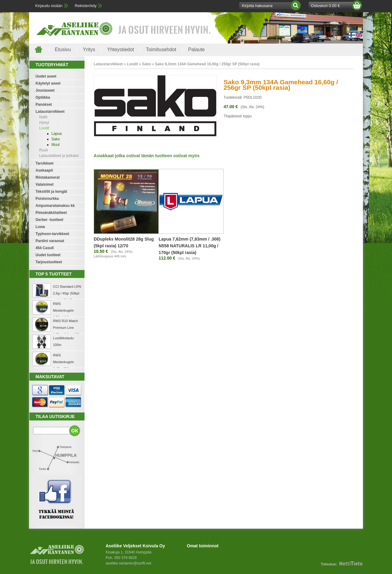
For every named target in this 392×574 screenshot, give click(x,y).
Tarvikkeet (44, 163)
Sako (56, 139)
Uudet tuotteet (48, 255)
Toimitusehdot (161, 49)
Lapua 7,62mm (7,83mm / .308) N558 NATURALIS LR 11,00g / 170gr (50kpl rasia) (190, 246)
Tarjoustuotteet (49, 262)
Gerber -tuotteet (49, 220)
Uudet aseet (46, 76)
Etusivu (63, 49)
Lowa (40, 227)
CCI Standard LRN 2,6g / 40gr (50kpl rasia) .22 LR (67, 293)
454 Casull (45, 248)
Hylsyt (44, 123)
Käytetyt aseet (48, 83)
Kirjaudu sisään (49, 6)
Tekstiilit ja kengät (51, 192)
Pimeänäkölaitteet (51, 213)
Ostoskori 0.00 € (325, 6)
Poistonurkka (47, 199)
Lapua (57, 134)
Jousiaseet (45, 90)
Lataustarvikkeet (50, 112)
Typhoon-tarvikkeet (52, 234)
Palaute (196, 49)
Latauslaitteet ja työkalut (59, 156)
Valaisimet (45, 184)
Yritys (89, 49)
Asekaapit (44, 170)
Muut (56, 145)
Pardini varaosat (50, 241)
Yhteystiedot (120, 49)
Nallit (43, 117)
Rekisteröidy (86, 6)
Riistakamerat (48, 177)
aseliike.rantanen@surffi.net (128, 563)
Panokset (44, 105)
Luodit (44, 128)
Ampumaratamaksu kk (55, 206)
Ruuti (43, 150)
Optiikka (43, 97)
